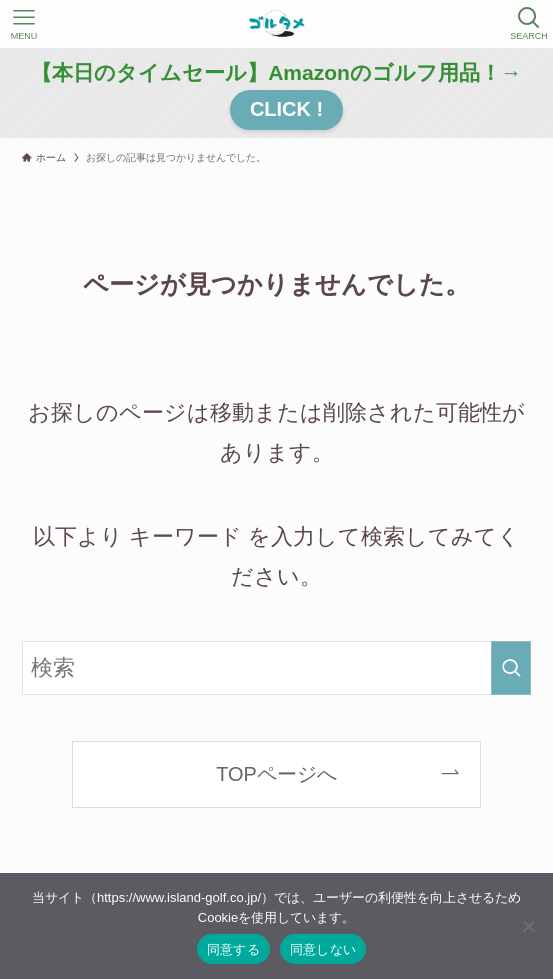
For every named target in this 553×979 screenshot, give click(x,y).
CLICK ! (286, 109)
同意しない (323, 949)
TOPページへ (276, 774)
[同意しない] (528, 926)
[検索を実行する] (511, 668)
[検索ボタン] (529, 24)
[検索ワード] (276, 668)
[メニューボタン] (24, 24)
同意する (233, 949)
